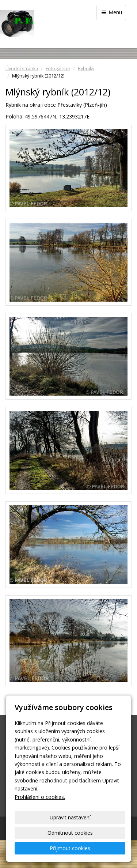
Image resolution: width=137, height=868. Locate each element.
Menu (111, 12)
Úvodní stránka (22, 69)
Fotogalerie (58, 69)
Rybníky (86, 69)
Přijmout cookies (70, 848)
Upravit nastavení (70, 817)
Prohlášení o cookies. (40, 797)
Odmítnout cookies (70, 833)
